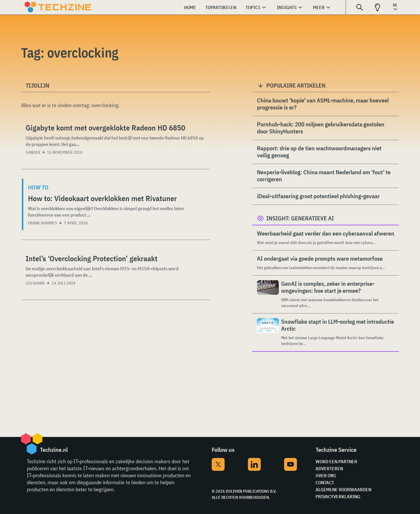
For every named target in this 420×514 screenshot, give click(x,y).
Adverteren (329, 468)
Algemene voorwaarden (343, 489)
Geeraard (35, 283)
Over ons (326, 475)
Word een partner (336, 461)
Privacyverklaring (338, 496)
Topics (253, 7)
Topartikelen (221, 7)
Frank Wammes (43, 223)
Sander (33, 152)
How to (38, 187)
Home (190, 7)
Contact (325, 482)
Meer (319, 7)
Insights (287, 7)
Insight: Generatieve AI (300, 218)
